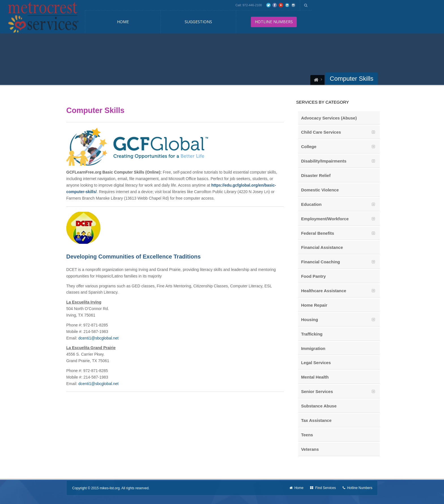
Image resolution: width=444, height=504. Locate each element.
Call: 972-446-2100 (249, 5)
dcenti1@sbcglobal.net (99, 338)
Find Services (323, 488)
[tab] (339, 132)
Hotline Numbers (357, 488)
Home (123, 22)
